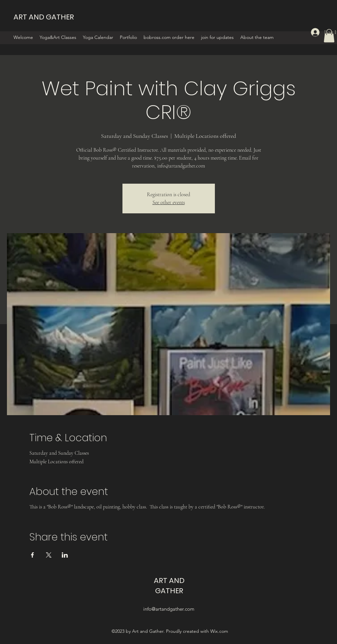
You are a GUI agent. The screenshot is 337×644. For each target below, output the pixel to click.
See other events (169, 202)
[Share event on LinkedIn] (65, 555)
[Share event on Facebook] (33, 555)
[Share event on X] (49, 555)
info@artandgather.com (169, 609)
